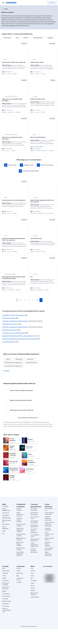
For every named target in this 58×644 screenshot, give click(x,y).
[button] (7, 371)
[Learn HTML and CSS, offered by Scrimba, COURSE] (43, 238)
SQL (3, 533)
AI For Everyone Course (34, 518)
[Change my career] (27, 165)
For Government (6, 596)
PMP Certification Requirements (49, 549)
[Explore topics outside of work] (29, 171)
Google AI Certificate (19, 509)
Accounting (5, 506)
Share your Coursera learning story (7, 610)
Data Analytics (6, 515)
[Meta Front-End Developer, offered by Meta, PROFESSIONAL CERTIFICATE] (43, 137)
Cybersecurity (6, 513)
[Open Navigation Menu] (3, 3)
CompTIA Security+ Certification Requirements (49, 524)
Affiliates (33, 591)
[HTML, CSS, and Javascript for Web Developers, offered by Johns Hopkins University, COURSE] (15, 138)
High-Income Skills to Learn (49, 539)
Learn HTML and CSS (8, 342)
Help (32, 578)
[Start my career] (11, 165)
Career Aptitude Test (49, 509)
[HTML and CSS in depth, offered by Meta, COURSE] (43, 62)
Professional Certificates (5, 584)
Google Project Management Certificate (20, 530)
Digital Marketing (6, 518)
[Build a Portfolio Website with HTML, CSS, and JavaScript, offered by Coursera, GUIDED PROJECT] (43, 201)
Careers (4, 576)
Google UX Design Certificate (21, 535)
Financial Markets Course (35, 536)
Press (32, 568)
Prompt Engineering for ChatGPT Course (35, 545)
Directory (33, 588)
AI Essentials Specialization (34, 509)
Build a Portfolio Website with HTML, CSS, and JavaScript (18, 336)
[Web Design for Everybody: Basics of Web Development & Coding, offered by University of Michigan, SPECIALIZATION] (15, 278)
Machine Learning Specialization (35, 540)
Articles (33, 586)
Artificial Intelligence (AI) (6, 510)
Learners (19, 568)
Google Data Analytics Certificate (19, 520)
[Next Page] (41, 300)
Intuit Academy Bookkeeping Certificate (20, 554)
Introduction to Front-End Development (14, 333)
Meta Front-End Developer (10, 330)
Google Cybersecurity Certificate (20, 514)
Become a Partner (7, 601)
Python (4, 531)
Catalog (4, 578)
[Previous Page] (17, 300)
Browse (6, 9)
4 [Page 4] (32, 300)
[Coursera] (11, 3)
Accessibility (34, 581)
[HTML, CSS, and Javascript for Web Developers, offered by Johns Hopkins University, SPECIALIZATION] (15, 100)
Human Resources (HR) (7, 521)
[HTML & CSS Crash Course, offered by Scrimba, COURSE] (43, 99)
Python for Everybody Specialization (34, 551)
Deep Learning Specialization (34, 526)
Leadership (5, 573)
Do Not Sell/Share (35, 597)
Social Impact (6, 604)
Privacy (32, 576)
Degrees (4, 591)
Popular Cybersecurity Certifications (48, 554)
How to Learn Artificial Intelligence (48, 544)
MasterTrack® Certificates (6, 588)
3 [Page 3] (28, 300)
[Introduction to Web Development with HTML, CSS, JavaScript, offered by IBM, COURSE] (15, 239)
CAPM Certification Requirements (49, 514)
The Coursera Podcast (20, 579)
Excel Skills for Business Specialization (34, 531)
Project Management (5, 528)
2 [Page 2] (25, 300)
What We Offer (6, 571)
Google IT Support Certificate (21, 525)
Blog (18, 576)
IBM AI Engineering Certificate (21, 539)
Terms (32, 573)
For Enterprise (6, 594)
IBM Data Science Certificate (21, 549)
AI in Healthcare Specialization (34, 522)
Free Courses (6, 606)
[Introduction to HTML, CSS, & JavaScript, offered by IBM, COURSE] (15, 62)
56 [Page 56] (37, 300)
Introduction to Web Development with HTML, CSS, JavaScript (20, 339)
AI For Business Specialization (34, 514)
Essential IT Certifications (48, 529)
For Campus (5, 599)
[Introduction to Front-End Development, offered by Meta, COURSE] (15, 200)
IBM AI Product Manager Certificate (20, 544)
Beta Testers (20, 573)
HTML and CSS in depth (9, 318)
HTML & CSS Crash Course (9, 324)
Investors (33, 571)
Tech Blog (19, 582)
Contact (33, 583)
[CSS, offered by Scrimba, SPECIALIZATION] (43, 277)
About (4, 568)
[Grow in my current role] (45, 165)
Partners (19, 571)
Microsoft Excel (6, 524)
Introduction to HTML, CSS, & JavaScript (13, 315)
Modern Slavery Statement (34, 594)
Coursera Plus (6, 581)
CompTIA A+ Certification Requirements (48, 519)
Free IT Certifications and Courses (49, 534)
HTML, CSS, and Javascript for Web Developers (15, 321)
